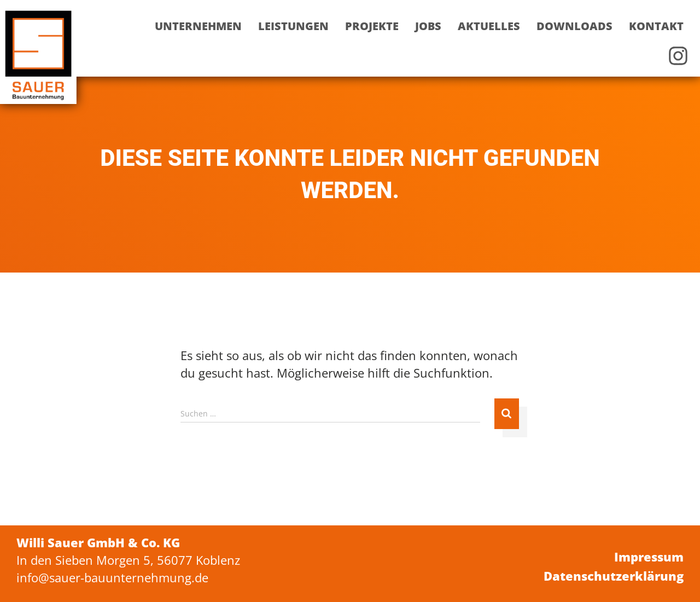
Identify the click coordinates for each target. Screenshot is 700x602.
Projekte (372, 26)
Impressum (649, 557)
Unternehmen (198, 26)
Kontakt (656, 26)
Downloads (574, 26)
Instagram (678, 56)
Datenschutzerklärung (614, 576)
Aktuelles (489, 26)
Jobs (428, 26)
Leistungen (293, 26)
